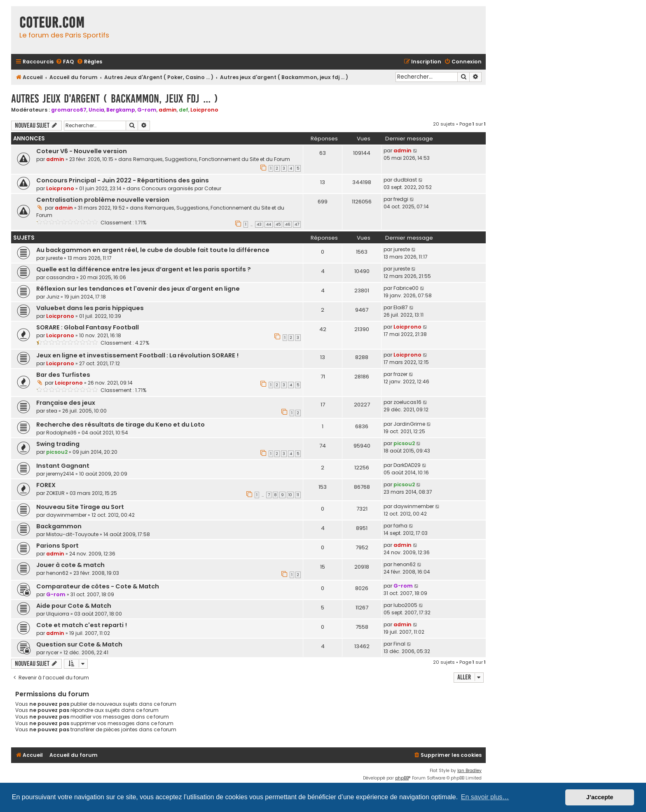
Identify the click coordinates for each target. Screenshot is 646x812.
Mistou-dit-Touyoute (72, 534)
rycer (52, 652)
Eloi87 (401, 307)
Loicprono (204, 110)
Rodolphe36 (61, 433)
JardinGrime (409, 424)
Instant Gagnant (63, 466)
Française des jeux (66, 403)
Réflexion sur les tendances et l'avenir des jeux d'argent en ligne (138, 289)
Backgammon (59, 526)
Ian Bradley (469, 771)
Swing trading (58, 444)
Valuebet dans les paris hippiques (90, 308)
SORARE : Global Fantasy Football (88, 327)
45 (278, 224)
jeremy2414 (60, 474)
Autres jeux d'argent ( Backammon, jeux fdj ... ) (115, 99)
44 (269, 224)
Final (399, 644)
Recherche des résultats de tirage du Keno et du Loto (121, 425)
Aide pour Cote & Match (74, 606)
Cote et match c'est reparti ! (82, 625)
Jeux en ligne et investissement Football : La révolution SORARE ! (137, 355)
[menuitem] (65, 62)
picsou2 (57, 452)
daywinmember (66, 515)
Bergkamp (121, 110)
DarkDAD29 (407, 465)
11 (298, 495)
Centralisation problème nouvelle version (103, 200)
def (184, 110)
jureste (54, 258)
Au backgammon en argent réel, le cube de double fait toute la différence (153, 250)
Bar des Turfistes (63, 375)
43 (259, 224)
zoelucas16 (407, 402)
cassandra (61, 277)
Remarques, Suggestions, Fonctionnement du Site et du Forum (212, 159)
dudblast (405, 180)
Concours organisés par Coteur (181, 188)
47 (297, 224)
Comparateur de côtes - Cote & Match (98, 586)
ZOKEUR (55, 493)
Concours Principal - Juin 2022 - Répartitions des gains (123, 180)
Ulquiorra (58, 614)
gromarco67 (69, 110)
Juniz (53, 297)
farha (400, 526)
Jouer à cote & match (70, 565)
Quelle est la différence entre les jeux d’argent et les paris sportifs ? (144, 269)
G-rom (147, 110)
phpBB (402, 778)
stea (52, 411)
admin (168, 110)
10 (290, 495)
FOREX (46, 485)
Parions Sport (57, 546)
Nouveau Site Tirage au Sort (80, 507)
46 (288, 224)
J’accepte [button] (600, 797)
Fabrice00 (406, 288)
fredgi (401, 199)
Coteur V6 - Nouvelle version (82, 151)
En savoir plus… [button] (485, 797)
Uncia (96, 110)
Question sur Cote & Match (79, 644)
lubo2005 (405, 605)
